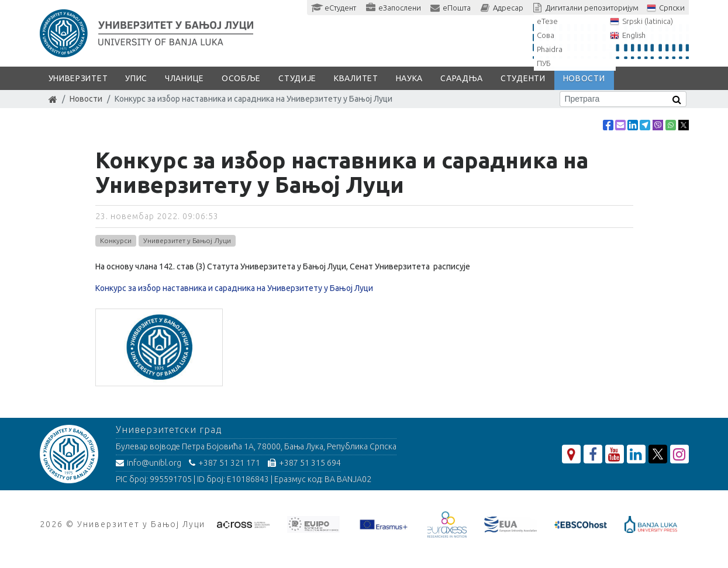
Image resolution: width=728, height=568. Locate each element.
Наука (410, 78)
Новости (584, 78)
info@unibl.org (149, 463)
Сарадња (462, 78)
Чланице (184, 78)
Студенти (523, 78)
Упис (136, 78)
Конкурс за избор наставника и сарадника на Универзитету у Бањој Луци (234, 288)
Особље (241, 78)
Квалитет (356, 78)
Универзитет (78, 78)
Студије (297, 78)
